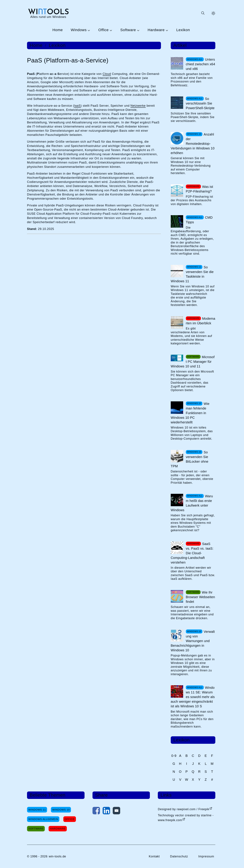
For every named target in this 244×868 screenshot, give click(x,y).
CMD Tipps (199, 220)
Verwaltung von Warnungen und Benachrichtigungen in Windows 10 (193, 641)
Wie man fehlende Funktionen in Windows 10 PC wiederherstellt (190, 413)
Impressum (206, 856)
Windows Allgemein (43, 819)
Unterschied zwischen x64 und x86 (200, 64)
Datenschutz (179, 856)
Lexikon (183, 30)
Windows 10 (61, 810)
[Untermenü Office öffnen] (110, 30)
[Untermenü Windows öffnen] (89, 30)
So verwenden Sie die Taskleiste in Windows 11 (192, 274)
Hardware (156, 30)
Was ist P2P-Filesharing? (199, 189)
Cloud (107, 74)
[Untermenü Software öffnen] (138, 30)
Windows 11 (37, 810)
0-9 (174, 756)
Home (58, 30)
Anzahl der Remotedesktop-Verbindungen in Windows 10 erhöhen (193, 144)
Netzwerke (138, 106)
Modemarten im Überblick (201, 321)
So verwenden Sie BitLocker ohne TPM (190, 459)
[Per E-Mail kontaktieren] (116, 811)
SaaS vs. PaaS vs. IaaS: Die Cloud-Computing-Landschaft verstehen (192, 553)
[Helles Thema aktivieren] (213, 13)
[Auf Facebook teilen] (96, 811)
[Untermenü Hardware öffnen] (166, 30)
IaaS (77, 106)
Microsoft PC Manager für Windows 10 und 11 (193, 362)
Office (103, 30)
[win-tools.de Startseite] (48, 13)
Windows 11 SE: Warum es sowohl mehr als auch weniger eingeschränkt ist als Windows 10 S (193, 697)
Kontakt (154, 856)
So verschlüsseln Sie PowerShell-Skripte (200, 103)
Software (128, 30)
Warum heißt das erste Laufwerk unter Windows (192, 503)
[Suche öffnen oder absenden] (203, 13)
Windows (79, 30)
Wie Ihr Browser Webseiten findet (200, 597)
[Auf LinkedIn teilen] (106, 811)
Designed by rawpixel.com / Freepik (183, 809)
